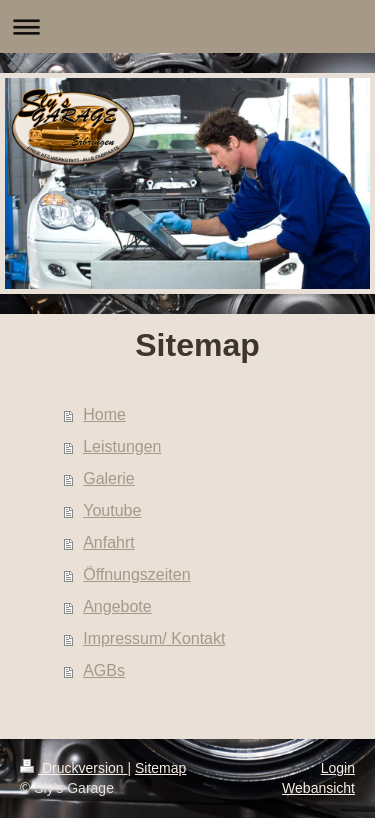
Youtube (112, 510)
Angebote (117, 606)
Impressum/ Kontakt (154, 638)
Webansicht (318, 788)
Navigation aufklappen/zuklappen (187, 26)
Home (104, 414)
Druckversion (73, 768)
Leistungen (122, 446)
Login (338, 768)
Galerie (109, 478)
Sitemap (160, 768)
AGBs (104, 670)
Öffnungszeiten (136, 574)
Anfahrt (109, 542)
